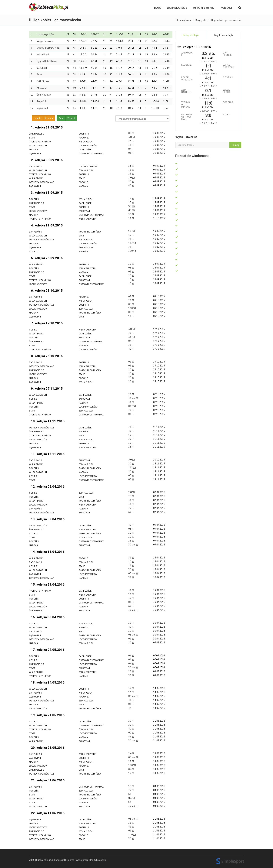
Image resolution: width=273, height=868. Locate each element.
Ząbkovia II (43, 108)
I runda (38, 118)
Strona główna (184, 20)
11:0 (131, 835)
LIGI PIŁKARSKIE (177, 8)
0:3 (130, 149)
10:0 (131, 765)
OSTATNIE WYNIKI (204, 8)
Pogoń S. (42, 101)
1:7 (130, 623)
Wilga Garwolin (45, 41)
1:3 (130, 786)
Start (39, 75)
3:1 (130, 145)
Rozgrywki (201, 20)
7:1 (130, 170)
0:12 (131, 406)
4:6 (130, 737)
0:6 (130, 153)
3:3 (130, 166)
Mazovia (41, 88)
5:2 (130, 235)
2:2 (130, 276)
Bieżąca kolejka (191, 35)
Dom (61, 118)
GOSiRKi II (42, 68)
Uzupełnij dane (208, 61)
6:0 (130, 512)
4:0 (130, 431)
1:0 (130, 178)
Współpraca (82, 860)
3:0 (130, 329)
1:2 (130, 231)
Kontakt (226, 8)
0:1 (130, 362)
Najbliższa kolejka (224, 35)
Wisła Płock (43, 55)
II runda (49, 118)
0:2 (130, 733)
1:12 (131, 243)
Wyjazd (71, 118)
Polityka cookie (98, 860)
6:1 (130, 296)
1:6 (130, 198)
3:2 (130, 598)
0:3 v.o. (132, 573)
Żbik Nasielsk (44, 95)
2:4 (130, 753)
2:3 (130, 174)
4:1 (130, 210)
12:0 (131, 308)
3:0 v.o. (132, 398)
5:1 (130, 337)
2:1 (130, 239)
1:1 (130, 218)
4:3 (130, 708)
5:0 (130, 137)
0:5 (130, 272)
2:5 (130, 141)
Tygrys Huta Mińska (47, 61)
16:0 (131, 251)
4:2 (130, 185)
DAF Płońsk (43, 81)
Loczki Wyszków (45, 34)
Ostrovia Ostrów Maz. (48, 48)
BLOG (158, 8)
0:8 (130, 133)
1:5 (130, 202)
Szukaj (235, 145)
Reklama (70, 860)
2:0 (130, 300)
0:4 (130, 663)
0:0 (130, 479)
